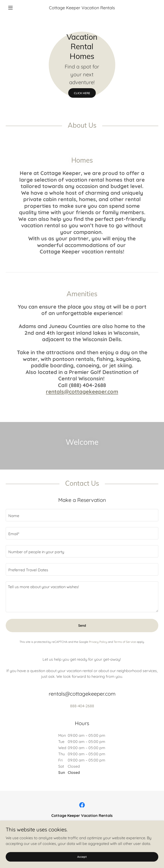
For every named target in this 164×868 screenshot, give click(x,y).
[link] (82, 805)
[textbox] (82, 515)
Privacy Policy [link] (98, 642)
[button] (17, 8)
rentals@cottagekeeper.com (82, 392)
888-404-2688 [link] (82, 706)
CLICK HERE (82, 93)
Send (82, 626)
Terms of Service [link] (125, 642)
